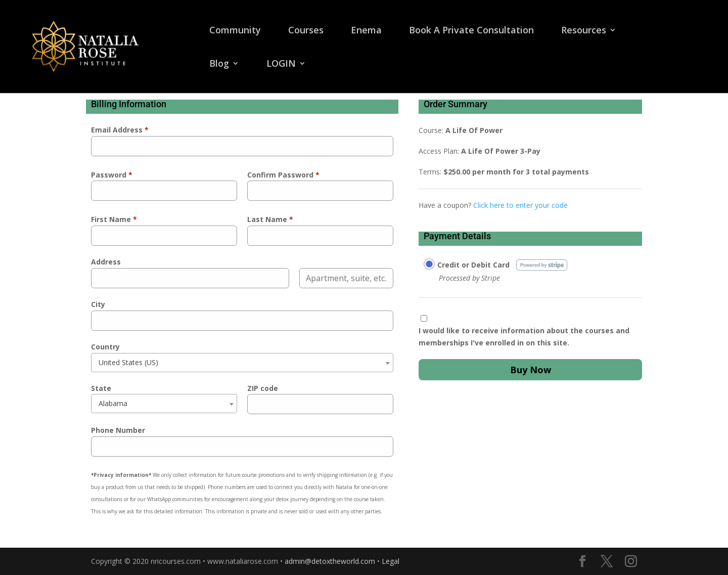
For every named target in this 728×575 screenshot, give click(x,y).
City (98, 304)
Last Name (270, 219)
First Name (114, 219)
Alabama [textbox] (113, 403)
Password (112, 175)
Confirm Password (283, 175)
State (101, 388)
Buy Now (531, 370)
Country (105, 347)
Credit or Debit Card (473, 265)
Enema (366, 31)
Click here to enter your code (520, 205)
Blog (219, 64)
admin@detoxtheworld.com (330, 561)
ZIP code (263, 388)
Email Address (120, 130)
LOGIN (281, 64)
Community (235, 31)
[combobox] (242, 363)
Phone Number (118, 430)
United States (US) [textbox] (128, 362)
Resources (584, 31)
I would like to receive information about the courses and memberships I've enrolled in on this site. (524, 337)
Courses (306, 31)
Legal (391, 561)
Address (106, 262)
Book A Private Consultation (471, 31)
